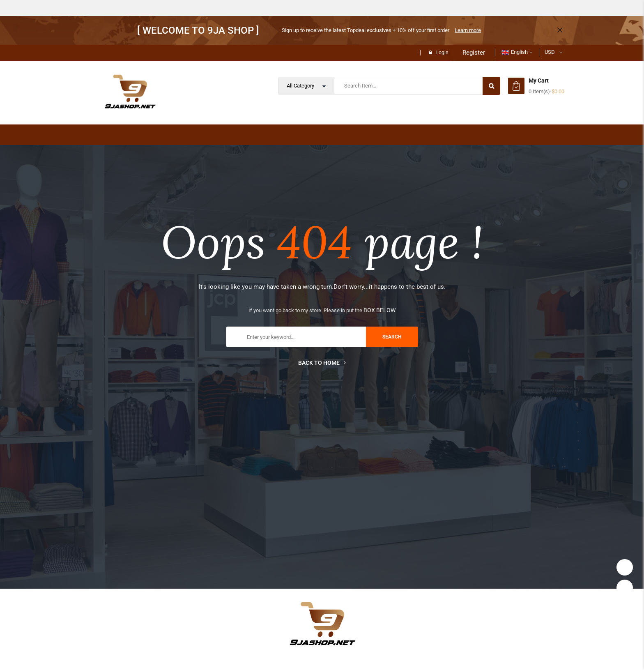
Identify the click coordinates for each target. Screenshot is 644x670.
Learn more (468, 30)
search (392, 337)
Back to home (322, 363)
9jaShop (115, 135)
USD (550, 52)
